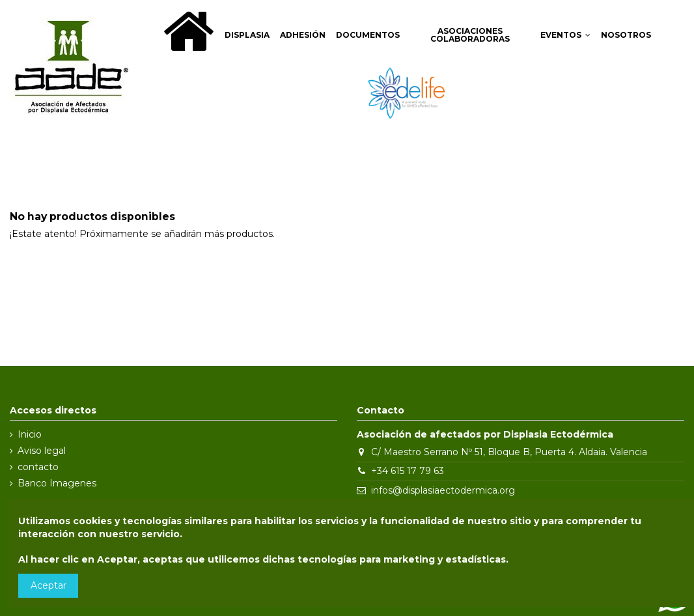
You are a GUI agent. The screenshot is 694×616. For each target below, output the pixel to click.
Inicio (30, 434)
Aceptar (49, 585)
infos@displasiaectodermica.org (443, 490)
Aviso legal (42, 451)
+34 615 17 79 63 (408, 471)
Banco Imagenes (57, 483)
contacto (38, 467)
